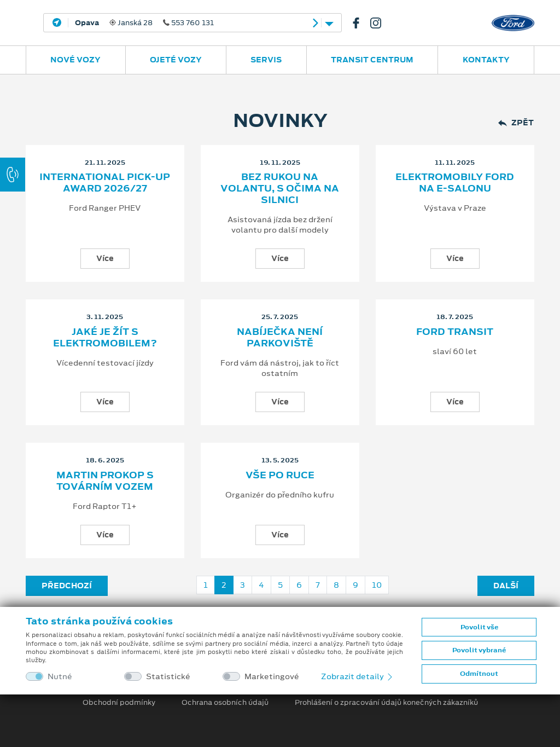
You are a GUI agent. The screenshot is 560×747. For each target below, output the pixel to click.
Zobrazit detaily (358, 676)
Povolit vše (479, 627)
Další (506, 586)
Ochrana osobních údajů (225, 703)
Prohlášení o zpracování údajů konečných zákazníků (386, 703)
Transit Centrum (372, 60)
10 (377, 585)
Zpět (516, 123)
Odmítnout (479, 674)
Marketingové (272, 677)
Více (105, 258)
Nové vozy (75, 60)
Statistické (168, 677)
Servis (266, 60)
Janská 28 (144, 23)
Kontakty (486, 60)
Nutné (60, 677)
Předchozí (67, 586)
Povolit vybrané (479, 650)
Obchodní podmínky (119, 703)
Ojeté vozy (176, 60)
